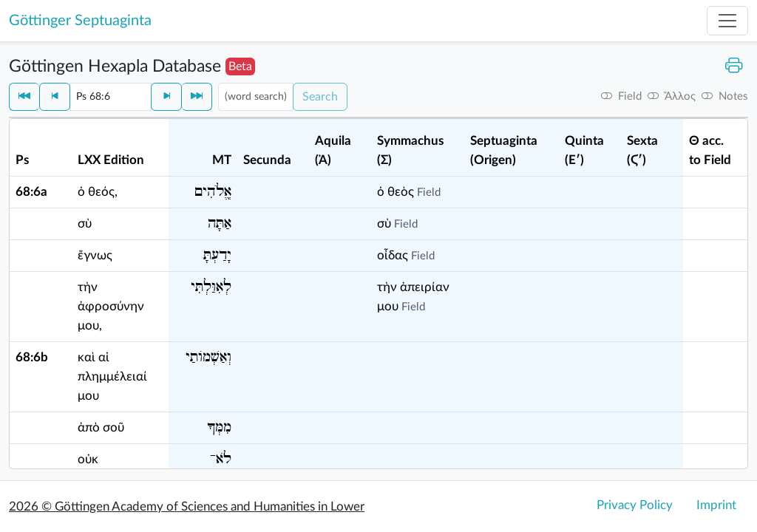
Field (429, 192)
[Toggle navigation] (727, 21)
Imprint (716, 505)
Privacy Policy (635, 505)
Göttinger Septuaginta (80, 21)
